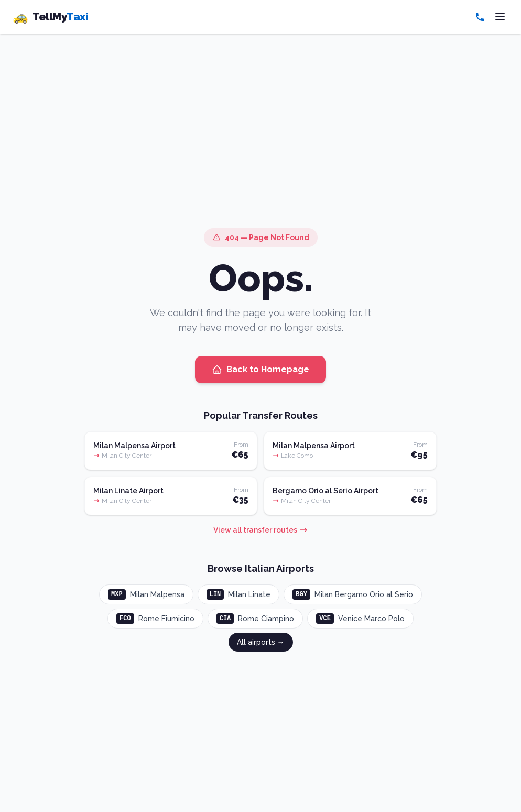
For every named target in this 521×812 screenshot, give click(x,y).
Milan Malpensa (146, 594)
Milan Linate (239, 594)
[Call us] (480, 17)
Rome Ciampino (256, 619)
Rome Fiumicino (155, 619)
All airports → (261, 642)
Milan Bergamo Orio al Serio (353, 594)
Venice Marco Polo (360, 619)
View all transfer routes (260, 530)
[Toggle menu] (500, 17)
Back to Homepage (260, 370)
